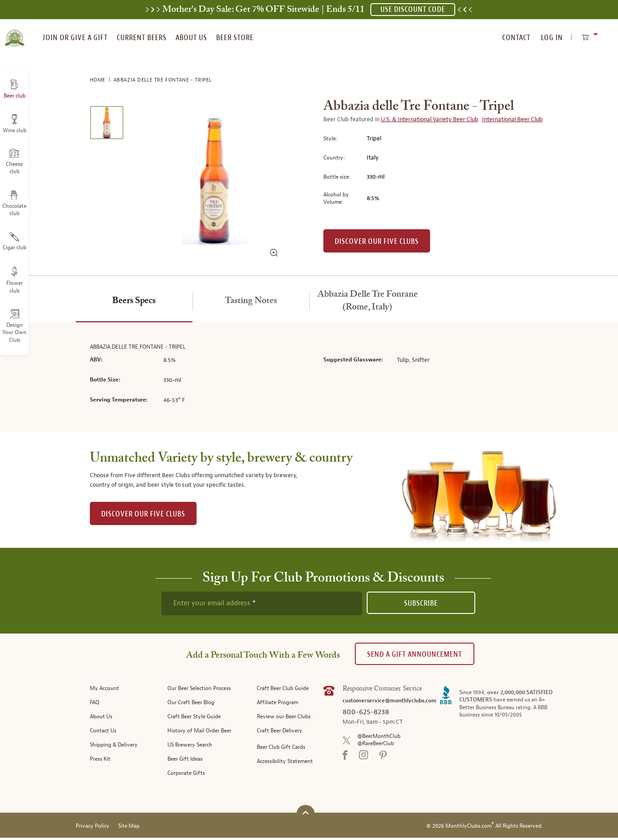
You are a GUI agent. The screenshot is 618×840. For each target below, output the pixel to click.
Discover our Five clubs (377, 241)
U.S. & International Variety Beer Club (430, 119)
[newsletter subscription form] (262, 603)
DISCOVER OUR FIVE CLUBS (143, 514)
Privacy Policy (93, 828)
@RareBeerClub (376, 744)
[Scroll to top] (306, 815)
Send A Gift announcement (415, 654)
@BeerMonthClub (379, 736)
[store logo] (14, 33)
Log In (552, 38)
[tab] (134, 301)
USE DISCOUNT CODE (413, 9)
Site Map (129, 828)
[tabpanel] (309, 378)
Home (99, 80)
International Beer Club (512, 119)
